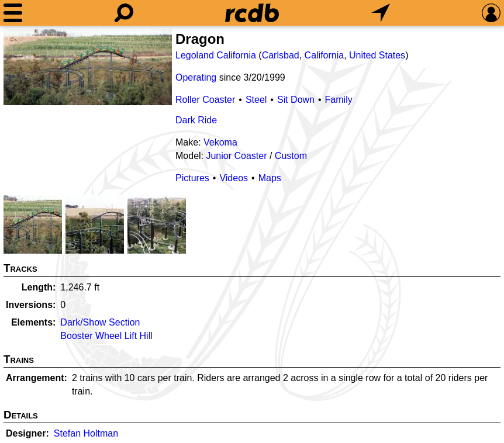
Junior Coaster (236, 156)
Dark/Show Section (100, 322)
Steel (256, 100)
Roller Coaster (205, 100)
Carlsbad (281, 55)
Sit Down (296, 100)
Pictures (192, 178)
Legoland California (216, 55)
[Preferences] (491, 13)
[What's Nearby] (381, 13)
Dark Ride (196, 120)
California (325, 55)
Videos (234, 178)
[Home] (252, 13)
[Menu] (13, 13)
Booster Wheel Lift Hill (106, 336)
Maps (270, 178)
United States (377, 55)
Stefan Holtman (86, 433)
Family (339, 100)
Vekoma (220, 142)
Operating (196, 77)
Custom (291, 156)
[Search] (124, 13)
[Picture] (88, 67)
